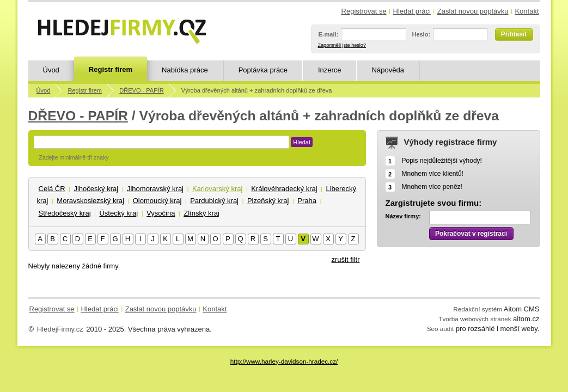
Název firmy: (403, 216)
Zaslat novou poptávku (473, 11)
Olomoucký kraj (157, 201)
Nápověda (388, 70)
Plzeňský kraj (268, 201)
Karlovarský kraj (217, 189)
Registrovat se (364, 11)
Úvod (51, 70)
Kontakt (527, 11)
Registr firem (111, 69)
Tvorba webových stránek (475, 319)
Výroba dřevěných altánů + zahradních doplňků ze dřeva (257, 90)
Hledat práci (412, 11)
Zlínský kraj (201, 213)
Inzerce (330, 70)
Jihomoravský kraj (155, 189)
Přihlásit (514, 34)
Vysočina (161, 213)
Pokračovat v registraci (471, 234)
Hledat (302, 142)
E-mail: (329, 34)
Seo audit (440, 329)
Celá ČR (52, 189)
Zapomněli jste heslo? (342, 45)
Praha (307, 201)
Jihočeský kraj (96, 189)
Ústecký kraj (118, 213)
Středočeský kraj (65, 213)
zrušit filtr (346, 259)
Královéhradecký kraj (284, 189)
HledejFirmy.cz (60, 329)
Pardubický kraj (214, 201)
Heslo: (421, 34)
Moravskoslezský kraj (90, 201)
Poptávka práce (263, 70)
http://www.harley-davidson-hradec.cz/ (284, 361)
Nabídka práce (185, 70)
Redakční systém (478, 309)
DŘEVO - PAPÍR (141, 90)
